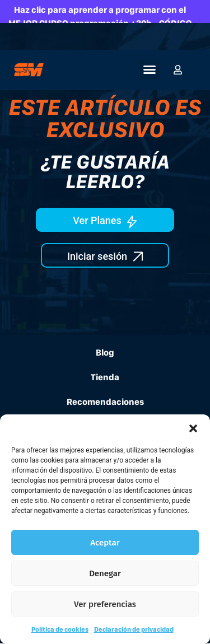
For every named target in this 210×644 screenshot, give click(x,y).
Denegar (105, 573)
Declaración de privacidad (134, 629)
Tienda (105, 377)
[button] (193, 428)
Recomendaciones (105, 402)
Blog (105, 353)
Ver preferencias (105, 604)
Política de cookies (60, 629)
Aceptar (105, 543)
